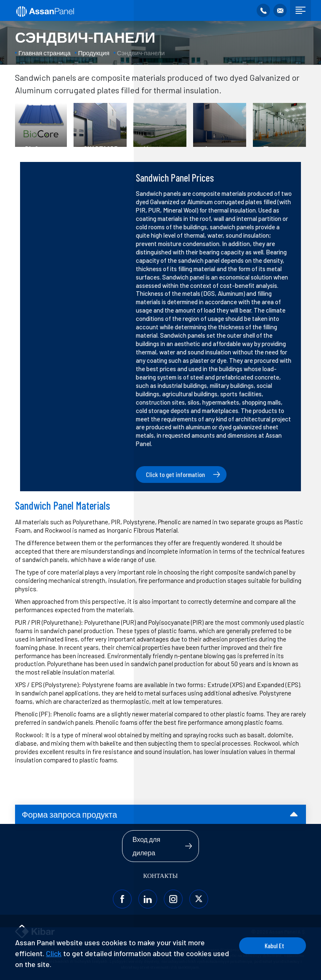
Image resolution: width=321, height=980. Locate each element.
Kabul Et (274, 945)
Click (54, 953)
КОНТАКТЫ (161, 875)
